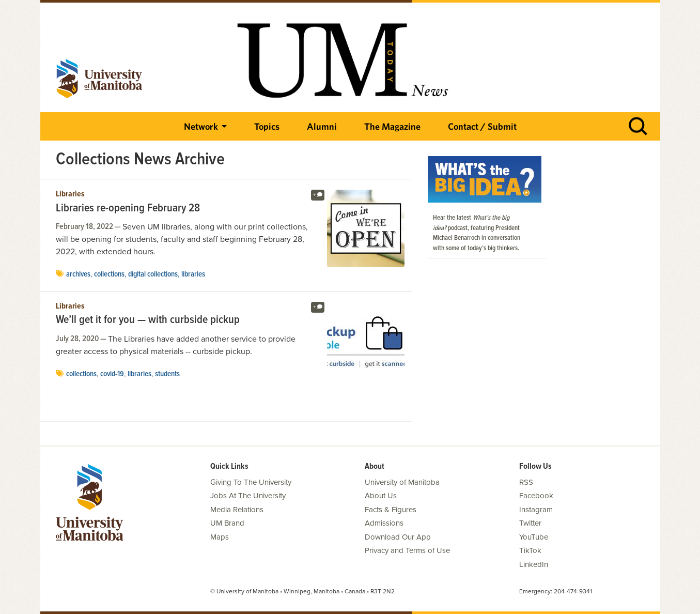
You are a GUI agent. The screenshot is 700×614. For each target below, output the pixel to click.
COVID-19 (112, 374)
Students (167, 374)
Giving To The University (251, 482)
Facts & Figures (391, 510)
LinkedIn (534, 564)
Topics (267, 126)
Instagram (536, 510)
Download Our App (398, 537)
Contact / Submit (482, 126)
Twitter (530, 523)
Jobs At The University (248, 496)
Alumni (322, 126)
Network (201, 126)
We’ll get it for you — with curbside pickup (148, 320)
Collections (109, 274)
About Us (381, 496)
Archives (78, 274)
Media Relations (237, 510)
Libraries (70, 194)
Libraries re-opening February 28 (128, 209)
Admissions (384, 523)
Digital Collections (153, 274)
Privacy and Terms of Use (407, 550)
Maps (220, 537)
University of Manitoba (402, 482)
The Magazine (392, 126)
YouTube (534, 537)
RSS (526, 482)
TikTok (530, 550)
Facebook (536, 496)
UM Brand (227, 523)
